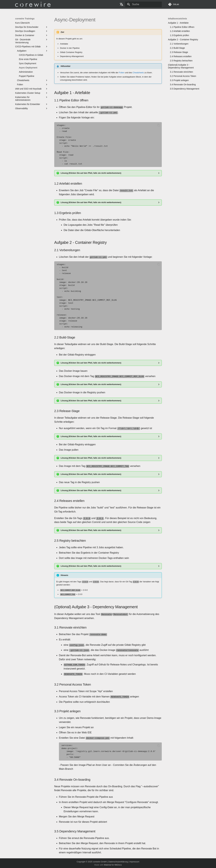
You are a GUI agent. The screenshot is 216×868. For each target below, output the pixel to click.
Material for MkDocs (113, 864)
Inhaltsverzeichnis (177, 19)
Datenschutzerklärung (118, 861)
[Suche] (143, 4)
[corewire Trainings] (33, 4)
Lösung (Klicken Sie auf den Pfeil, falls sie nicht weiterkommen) (91, 173)
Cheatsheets (138, 73)
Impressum (134, 861)
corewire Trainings (25, 19)
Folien (122, 73)
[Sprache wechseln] (121, 4)
